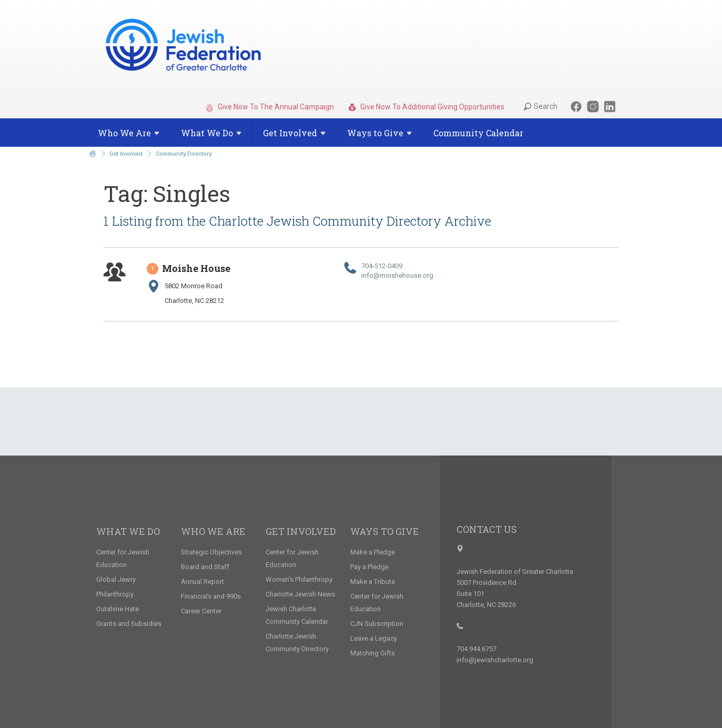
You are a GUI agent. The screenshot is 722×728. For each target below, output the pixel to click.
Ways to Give (385, 531)
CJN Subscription (377, 624)
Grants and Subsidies (129, 624)
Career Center (201, 611)
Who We (129, 133)
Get (294, 133)
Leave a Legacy (374, 638)
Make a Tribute (373, 582)
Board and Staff (205, 567)
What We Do (128, 531)
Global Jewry (116, 579)
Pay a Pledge (369, 567)
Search (541, 106)
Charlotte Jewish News (300, 594)
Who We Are (213, 531)
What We (211, 133)
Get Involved (126, 154)
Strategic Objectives (211, 552)
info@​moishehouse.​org (397, 275)
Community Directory (184, 154)
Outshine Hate (118, 609)
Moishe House (189, 268)
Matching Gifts (373, 653)
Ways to (379, 133)
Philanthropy (115, 594)
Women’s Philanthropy (299, 579)
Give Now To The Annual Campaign (270, 107)
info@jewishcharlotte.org (495, 660)
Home (93, 154)
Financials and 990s (211, 596)
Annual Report (202, 582)
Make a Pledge (373, 552)
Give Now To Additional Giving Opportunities (426, 107)
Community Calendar (478, 133)
